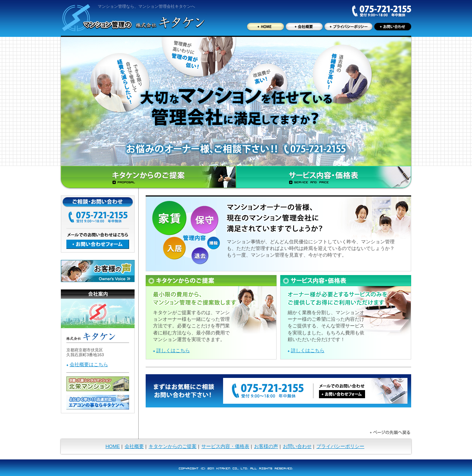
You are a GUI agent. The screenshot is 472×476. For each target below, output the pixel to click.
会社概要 (134, 446)
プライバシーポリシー (340, 446)
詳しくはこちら (173, 350)
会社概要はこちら (89, 364)
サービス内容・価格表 (225, 446)
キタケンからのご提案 (173, 446)
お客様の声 (266, 446)
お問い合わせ (297, 446)
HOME (113, 446)
